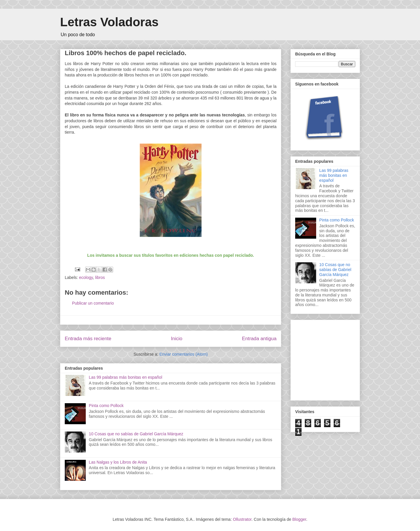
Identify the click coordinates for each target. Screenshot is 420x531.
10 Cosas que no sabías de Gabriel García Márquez (136, 434)
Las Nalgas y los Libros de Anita (118, 462)
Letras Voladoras (109, 22)
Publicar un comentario (93, 303)
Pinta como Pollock (106, 406)
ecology (86, 277)
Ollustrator (242, 519)
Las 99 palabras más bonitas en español (126, 377)
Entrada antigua (259, 339)
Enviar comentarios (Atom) (183, 354)
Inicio (177, 339)
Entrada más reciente (88, 339)
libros (100, 277)
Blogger (299, 519)
